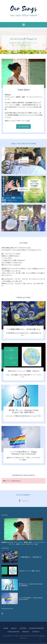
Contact (36, 632)
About (14, 628)
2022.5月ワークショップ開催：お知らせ (30, 571)
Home (6, 628)
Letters (23, 628)
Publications (13, 632)
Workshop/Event (36, 628)
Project (26, 632)
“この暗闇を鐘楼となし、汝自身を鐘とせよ (30, 557)
